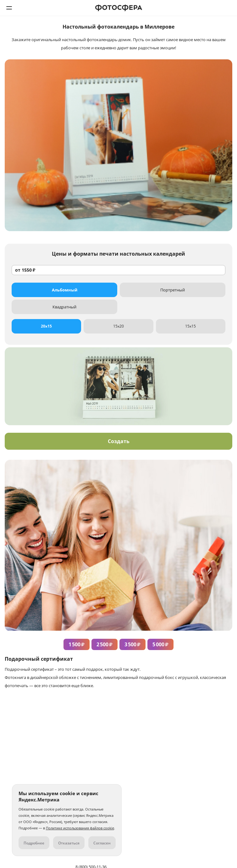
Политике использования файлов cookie (80, 828)
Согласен (102, 843)
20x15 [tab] (46, 326)
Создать (119, 441)
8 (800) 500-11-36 (228, 8)
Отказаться (69, 843)
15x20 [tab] (119, 326)
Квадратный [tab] (64, 307)
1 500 (77, 644)
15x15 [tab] (190, 326)
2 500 (105, 644)
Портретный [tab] (173, 290)
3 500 (132, 644)
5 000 (160, 644)
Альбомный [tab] (65, 290)
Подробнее (34, 843)
